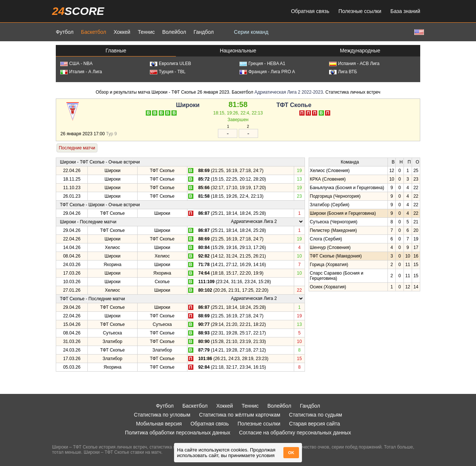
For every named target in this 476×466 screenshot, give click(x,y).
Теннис (146, 32)
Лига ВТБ (343, 72)
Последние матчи (77, 148)
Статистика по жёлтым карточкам (240, 415)
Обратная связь (310, 11)
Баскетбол (94, 32)
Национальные (238, 51)
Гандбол (203, 32)
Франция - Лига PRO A (267, 72)
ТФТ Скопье (294, 105)
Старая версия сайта (314, 424)
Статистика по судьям (316, 415)
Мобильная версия (159, 424)
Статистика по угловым (162, 415)
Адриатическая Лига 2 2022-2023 (289, 92)
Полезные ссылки (360, 11)
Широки (188, 105)
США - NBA (76, 64)
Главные (116, 51)
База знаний (405, 11)
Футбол (65, 32)
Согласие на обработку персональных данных (295, 433)
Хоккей (122, 32)
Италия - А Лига (81, 72)
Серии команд (251, 32)
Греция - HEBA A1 (262, 64)
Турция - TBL (168, 72)
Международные (360, 51)
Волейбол (174, 32)
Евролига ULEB (171, 64)
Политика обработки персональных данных (178, 433)
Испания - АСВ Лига (354, 64)
